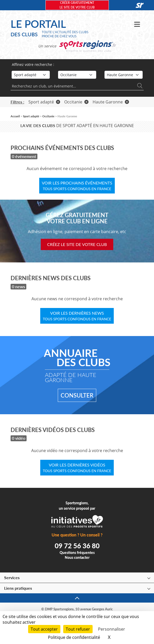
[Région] (77, 75)
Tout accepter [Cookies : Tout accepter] (44, 629)
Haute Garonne (111, 102)
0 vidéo (19, 438)
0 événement (24, 156)
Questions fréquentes (77, 553)
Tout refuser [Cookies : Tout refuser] (78, 629)
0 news (18, 286)
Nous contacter (77, 557)
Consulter (77, 395)
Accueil (15, 116)
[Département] (124, 75)
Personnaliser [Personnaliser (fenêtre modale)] (112, 629)
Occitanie (76, 102)
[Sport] (31, 75)
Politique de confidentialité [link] (74, 637)
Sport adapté (44, 102)
